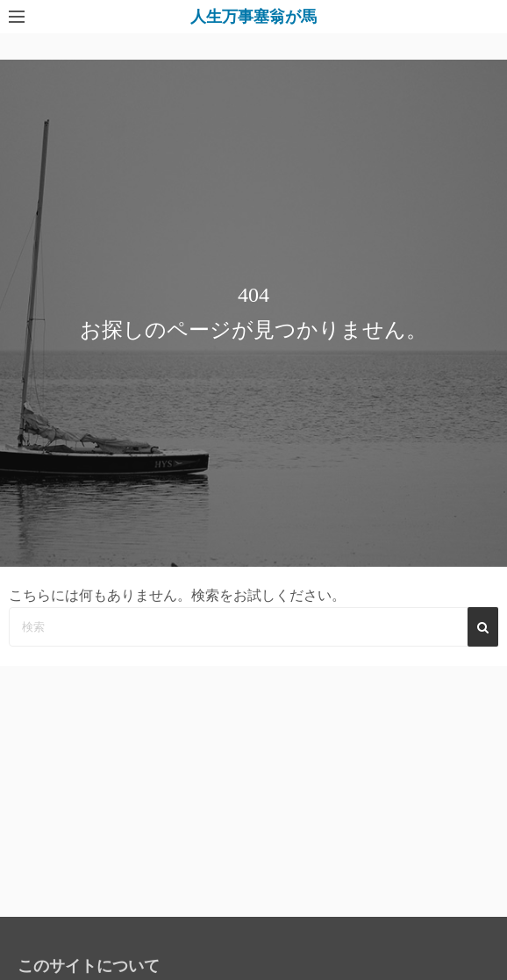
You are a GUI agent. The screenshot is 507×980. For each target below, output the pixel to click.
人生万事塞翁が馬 (253, 17)
